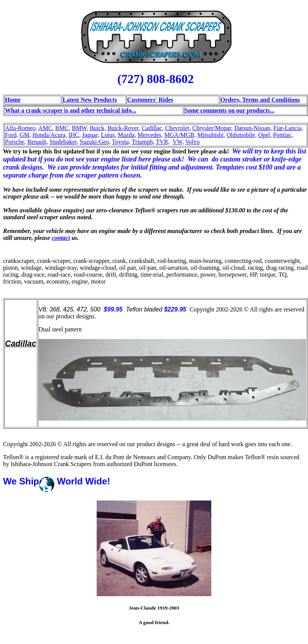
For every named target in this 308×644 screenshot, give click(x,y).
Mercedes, (150, 135)
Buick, (98, 128)
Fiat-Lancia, (288, 128)
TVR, (163, 142)
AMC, (46, 128)
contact (61, 238)
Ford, (11, 135)
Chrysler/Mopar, (212, 128)
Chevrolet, (178, 128)
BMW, (80, 128)
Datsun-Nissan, (253, 128)
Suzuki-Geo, (95, 142)
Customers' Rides (150, 100)
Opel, (265, 135)
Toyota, (121, 142)
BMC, (63, 128)
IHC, (75, 135)
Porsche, (15, 142)
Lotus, (109, 135)
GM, (25, 135)
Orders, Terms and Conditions (260, 100)
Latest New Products (90, 100)
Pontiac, (283, 135)
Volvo (193, 142)
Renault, (38, 142)
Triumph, (143, 142)
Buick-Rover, (124, 128)
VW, (178, 142)
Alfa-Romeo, (21, 128)
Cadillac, (153, 128)
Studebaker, (64, 142)
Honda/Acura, (50, 135)
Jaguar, (91, 135)
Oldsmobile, (242, 135)
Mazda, (127, 135)
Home (13, 100)
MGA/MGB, (180, 135)
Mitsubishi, (211, 135)
